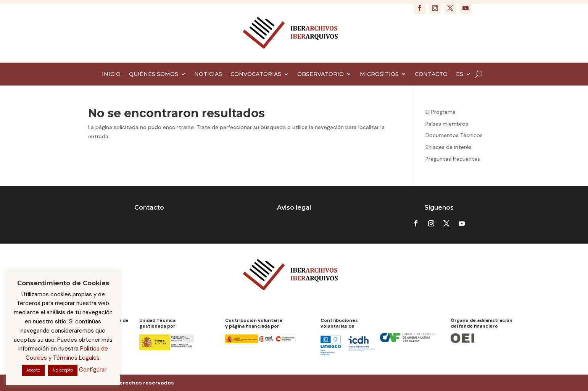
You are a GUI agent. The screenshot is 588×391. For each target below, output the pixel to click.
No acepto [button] (63, 370)
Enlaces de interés (449, 147)
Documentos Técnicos (454, 135)
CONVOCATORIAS (256, 74)
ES (460, 74)
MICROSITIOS (379, 74)
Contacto (149, 208)
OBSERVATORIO (321, 74)
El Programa (441, 112)
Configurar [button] (93, 370)
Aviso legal (294, 208)
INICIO (111, 74)
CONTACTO (431, 74)
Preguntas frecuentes (453, 159)
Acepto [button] (33, 370)
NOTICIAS (208, 74)
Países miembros (447, 124)
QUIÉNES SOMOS (154, 74)
